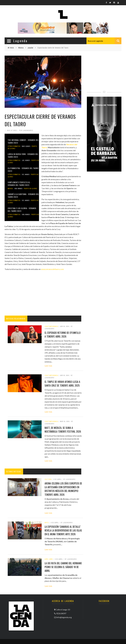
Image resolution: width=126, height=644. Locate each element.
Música (21, 48)
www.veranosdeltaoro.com (52, 269)
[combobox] (104, 41)
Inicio (12, 48)
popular (31, 48)
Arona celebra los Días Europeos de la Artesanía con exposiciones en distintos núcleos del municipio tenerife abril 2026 (63, 489)
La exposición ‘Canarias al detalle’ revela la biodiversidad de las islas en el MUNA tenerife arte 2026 (63, 530)
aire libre (49, 559)
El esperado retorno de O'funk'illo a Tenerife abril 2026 (63, 335)
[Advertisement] (43, 293)
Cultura (48, 479)
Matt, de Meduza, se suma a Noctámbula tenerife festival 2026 (63, 430)
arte (47, 523)
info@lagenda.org (64, 617)
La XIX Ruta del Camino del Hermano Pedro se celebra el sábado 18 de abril (63, 567)
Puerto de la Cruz (31, 189)
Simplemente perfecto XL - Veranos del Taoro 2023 (20, 184)
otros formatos (14, 146)
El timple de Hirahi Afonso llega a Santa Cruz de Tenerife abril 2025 (62, 384)
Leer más (48, 366)
